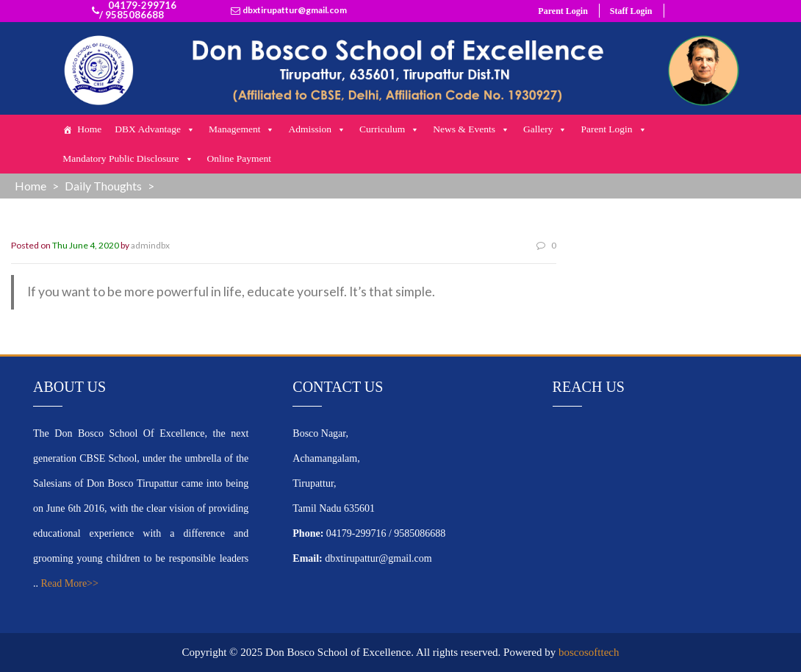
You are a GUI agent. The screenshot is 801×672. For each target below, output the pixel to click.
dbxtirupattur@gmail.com (295, 10)
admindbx (150, 245)
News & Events (471, 129)
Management (242, 129)
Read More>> (70, 583)
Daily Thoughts (103, 186)
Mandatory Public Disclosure (128, 159)
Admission (317, 129)
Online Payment (239, 158)
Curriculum (389, 129)
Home (89, 129)
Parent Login (563, 11)
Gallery (545, 129)
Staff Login (631, 11)
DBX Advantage (155, 129)
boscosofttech (589, 652)
